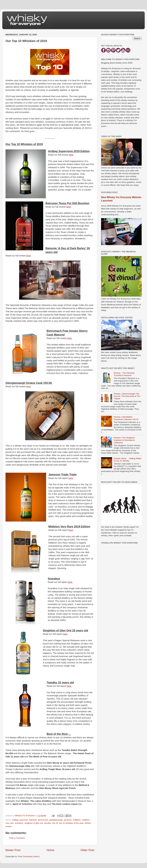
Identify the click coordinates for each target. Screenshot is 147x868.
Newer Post (13, 850)
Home (50, 850)
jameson (68, 820)
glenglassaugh (56, 820)
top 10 (55, 823)
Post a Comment (17, 838)
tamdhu (48, 823)
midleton (77, 820)
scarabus (19, 823)
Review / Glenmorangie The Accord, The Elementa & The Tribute (127, 396)
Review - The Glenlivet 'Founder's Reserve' (124, 374)
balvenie (33, 820)
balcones (24, 820)
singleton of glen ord (34, 823)
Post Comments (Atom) (29, 856)
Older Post (87, 850)
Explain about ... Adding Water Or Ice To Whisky (127, 460)
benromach (43, 820)
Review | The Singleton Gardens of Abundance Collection (124, 440)
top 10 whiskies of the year (71, 823)
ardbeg (15, 820)
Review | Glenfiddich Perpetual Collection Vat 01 (126, 418)
